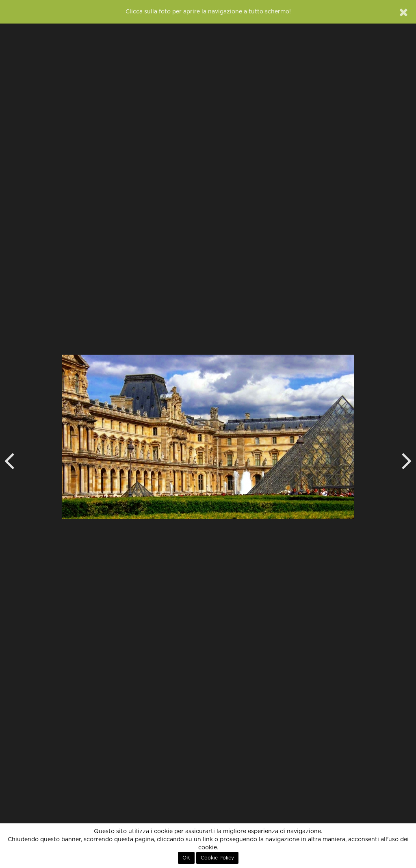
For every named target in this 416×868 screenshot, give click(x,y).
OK (186, 858)
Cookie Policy (217, 858)
